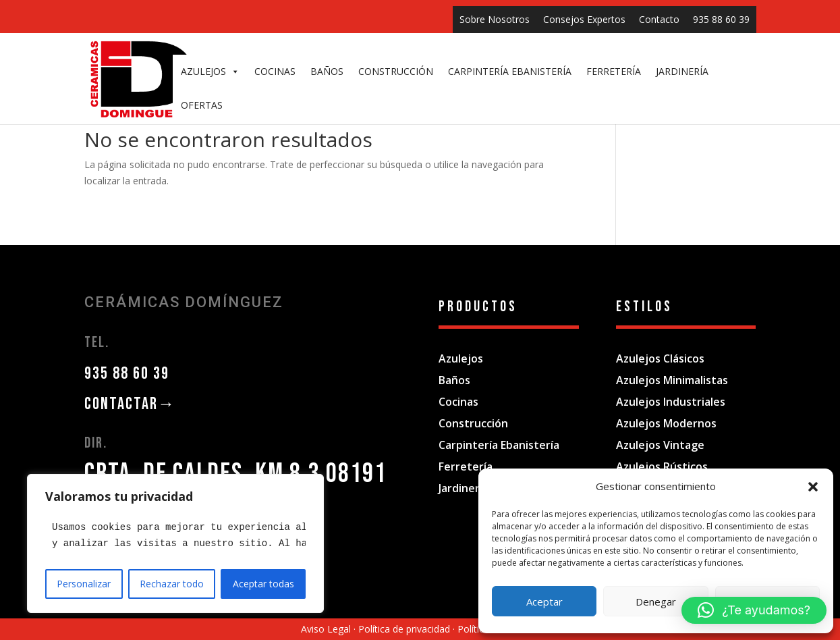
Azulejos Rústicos (662, 466)
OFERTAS (202, 105)
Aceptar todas (263, 584)
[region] (175, 543)
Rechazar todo (172, 584)
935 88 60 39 (721, 19)
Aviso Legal (326, 629)
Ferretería (466, 466)
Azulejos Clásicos (660, 358)
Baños (454, 380)
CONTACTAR (130, 404)
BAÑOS (327, 71)
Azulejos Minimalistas (672, 380)
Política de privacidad (404, 629)
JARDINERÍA (682, 71)
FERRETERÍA (614, 71)
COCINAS (275, 71)
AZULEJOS (210, 72)
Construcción (473, 423)
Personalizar (84, 584)
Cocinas (458, 402)
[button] (813, 487)
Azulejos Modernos (666, 423)
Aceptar (544, 602)
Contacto (659, 19)
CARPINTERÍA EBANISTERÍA (510, 71)
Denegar (656, 602)
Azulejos (461, 358)
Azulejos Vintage (660, 445)
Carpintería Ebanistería (499, 445)
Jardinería (464, 488)
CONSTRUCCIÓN (396, 71)
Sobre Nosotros (495, 19)
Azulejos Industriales (671, 402)
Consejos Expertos (584, 19)
